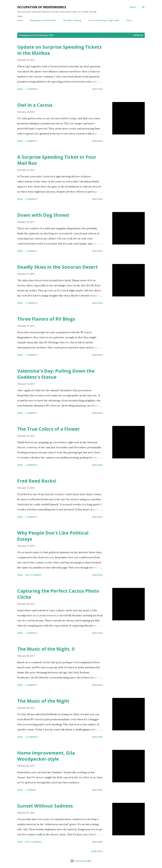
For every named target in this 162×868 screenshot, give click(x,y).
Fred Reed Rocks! (37, 481)
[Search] (133, 7)
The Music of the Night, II (46, 649)
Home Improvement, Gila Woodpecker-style (46, 756)
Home (20, 20)
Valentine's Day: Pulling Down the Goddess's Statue (56, 374)
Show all (138, 35)
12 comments (32, 737)
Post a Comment (33, 575)
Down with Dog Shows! (43, 215)
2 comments (31, 633)
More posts (97, 851)
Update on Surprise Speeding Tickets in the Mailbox (59, 50)
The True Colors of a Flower (49, 429)
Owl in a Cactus (35, 105)
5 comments (31, 141)
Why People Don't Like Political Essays (53, 536)
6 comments (31, 251)
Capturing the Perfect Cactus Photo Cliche (58, 594)
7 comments (31, 355)
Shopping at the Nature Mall (43, 20)
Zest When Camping (72, 20)
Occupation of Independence (42, 7)
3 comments (31, 303)
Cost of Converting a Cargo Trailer (104, 20)
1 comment (31, 790)
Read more (97, 89)
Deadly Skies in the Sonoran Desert (57, 267)
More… (130, 20)
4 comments (31, 199)
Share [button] (20, 89)
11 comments (32, 89)
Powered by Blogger (81, 861)
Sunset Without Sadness (45, 806)
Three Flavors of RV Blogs (46, 319)
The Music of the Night (43, 701)
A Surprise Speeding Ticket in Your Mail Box (57, 160)
